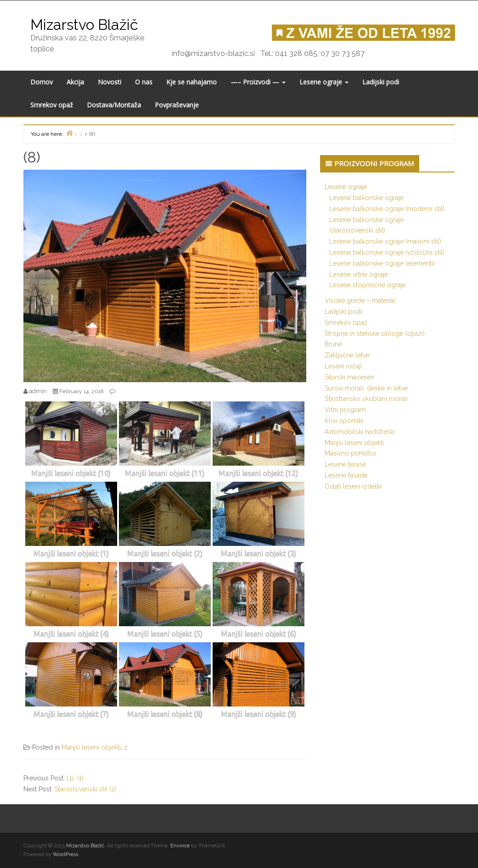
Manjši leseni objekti (91, 747)
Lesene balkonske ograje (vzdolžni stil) (387, 252)
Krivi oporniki (344, 421)
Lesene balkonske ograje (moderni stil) (387, 209)
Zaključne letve (347, 355)
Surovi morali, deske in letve (366, 388)
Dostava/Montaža (114, 105)
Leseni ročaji (343, 366)
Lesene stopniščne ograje (368, 285)
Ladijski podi (381, 82)
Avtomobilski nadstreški (360, 432)
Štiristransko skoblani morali (366, 399)
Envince (180, 846)
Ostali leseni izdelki (353, 486)
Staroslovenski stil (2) (86, 789)
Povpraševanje (177, 105)
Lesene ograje (324, 82)
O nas (144, 82)
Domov (42, 82)
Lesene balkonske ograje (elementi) (382, 263)
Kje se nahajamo (191, 82)
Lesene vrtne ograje (359, 274)
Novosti (110, 82)
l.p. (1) (75, 778)
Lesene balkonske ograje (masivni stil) (385, 241)
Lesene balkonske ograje (366, 198)
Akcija (75, 82)
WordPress (65, 854)
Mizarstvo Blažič (84, 25)
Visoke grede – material (360, 300)
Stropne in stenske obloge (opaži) (375, 334)
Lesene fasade (346, 475)
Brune (333, 344)
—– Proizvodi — (258, 82)
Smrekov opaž (52, 105)
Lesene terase (345, 464)
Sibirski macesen (349, 377)
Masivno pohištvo (351, 453)
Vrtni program (345, 410)
